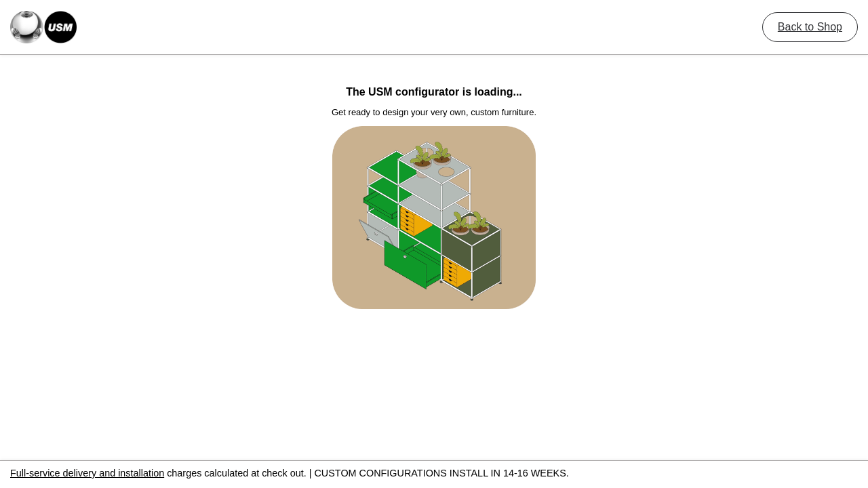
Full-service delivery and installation (87, 473)
